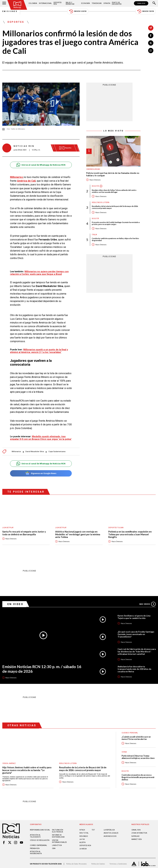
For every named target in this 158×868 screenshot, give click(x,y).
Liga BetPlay (8, 526)
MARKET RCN (137, 838)
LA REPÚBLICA (109, 828)
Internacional (45, 3)
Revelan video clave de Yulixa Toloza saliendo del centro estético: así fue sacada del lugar (114, 191)
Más (148, 603)
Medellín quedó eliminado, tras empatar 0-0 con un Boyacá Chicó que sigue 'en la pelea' (41, 436)
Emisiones (10, 11)
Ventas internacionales (59, 840)
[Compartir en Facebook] (151, 36)
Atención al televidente (35, 834)
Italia (94, 235)
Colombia (33, 3)
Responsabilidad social (40, 828)
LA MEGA (83, 847)
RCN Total (84, 831)
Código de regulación (40, 839)
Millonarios (16, 450)
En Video (15, 603)
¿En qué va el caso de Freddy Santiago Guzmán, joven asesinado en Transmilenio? (136, 633)
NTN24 (82, 828)
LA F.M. (82, 838)
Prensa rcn (35, 847)
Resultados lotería (101, 202)
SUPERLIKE (135, 835)
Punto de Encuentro (117, 3)
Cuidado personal (130, 731)
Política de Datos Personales (76, 862)
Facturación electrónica (58, 829)
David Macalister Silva (35, 450)
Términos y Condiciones (118, 862)
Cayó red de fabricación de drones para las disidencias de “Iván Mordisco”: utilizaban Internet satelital (137, 650)
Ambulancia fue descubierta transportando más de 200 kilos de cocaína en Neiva (134, 667)
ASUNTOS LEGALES (111, 831)
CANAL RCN (141, 3)
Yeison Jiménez (9, 762)
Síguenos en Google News (41, 472)
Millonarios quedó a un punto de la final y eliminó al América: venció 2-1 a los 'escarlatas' (39, 349)
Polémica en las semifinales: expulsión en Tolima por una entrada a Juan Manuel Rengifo (130, 533)
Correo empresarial (38, 844)
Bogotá (95, 186)
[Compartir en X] (151, 43)
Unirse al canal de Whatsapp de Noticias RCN (41, 165)
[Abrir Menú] (4, 3)
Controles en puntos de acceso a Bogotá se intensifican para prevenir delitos (138, 776)
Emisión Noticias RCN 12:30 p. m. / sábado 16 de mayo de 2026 (42, 667)
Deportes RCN (57, 3)
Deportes (16, 22)
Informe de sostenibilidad (58, 834)
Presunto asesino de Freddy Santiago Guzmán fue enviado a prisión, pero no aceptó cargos (116, 223)
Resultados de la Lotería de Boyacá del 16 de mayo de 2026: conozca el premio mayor (115, 207)
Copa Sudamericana (57, 450)
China (124, 750)
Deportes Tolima (116, 526)
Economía (85, 3)
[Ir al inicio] (17, 5)
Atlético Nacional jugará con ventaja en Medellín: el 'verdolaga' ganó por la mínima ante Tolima (78, 533)
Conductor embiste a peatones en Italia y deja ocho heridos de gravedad (115, 239)
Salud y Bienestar (70, 3)
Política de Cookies (98, 862)
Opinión (107, 3)
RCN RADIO (84, 835)
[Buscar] (154, 3)
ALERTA (82, 841)
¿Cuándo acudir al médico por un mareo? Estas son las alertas (136, 736)
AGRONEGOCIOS (110, 835)
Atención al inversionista (36, 851)
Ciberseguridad (93, 169)
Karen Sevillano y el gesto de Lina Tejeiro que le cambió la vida (134, 615)
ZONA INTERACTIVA (139, 831)
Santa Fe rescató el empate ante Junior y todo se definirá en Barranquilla (24, 531)
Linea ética (57, 844)
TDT (93, 828)
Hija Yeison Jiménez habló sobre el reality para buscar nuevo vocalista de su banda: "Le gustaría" (27, 769)
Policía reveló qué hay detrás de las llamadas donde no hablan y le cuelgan (113, 174)
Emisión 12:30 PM (78, 11)
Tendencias (97, 3)
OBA (54, 847)
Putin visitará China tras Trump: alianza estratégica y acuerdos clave (138, 755)
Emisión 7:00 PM (146, 11)
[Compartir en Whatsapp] (151, 51)
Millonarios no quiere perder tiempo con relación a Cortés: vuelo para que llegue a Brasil (39, 273)
